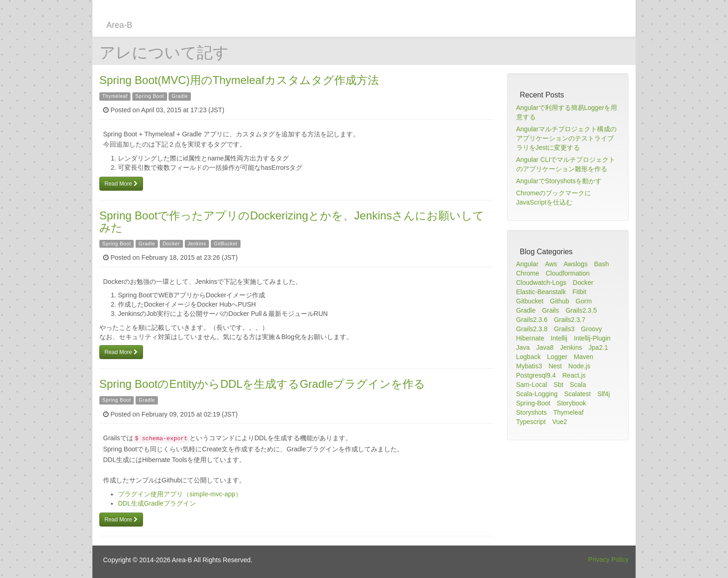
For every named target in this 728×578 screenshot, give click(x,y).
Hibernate (530, 338)
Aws (551, 264)
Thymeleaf (115, 96)
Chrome (528, 273)
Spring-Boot (533, 403)
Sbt (558, 385)
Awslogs (576, 264)
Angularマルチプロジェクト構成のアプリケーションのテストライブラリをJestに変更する (566, 138)
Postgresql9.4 (536, 375)
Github (560, 301)
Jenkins (197, 244)
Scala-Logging (537, 394)
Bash (602, 264)
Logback (529, 357)
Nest (555, 366)
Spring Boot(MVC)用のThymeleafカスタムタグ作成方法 (239, 80)
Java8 (545, 347)
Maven (584, 357)
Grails (550, 310)
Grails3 (564, 329)
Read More (121, 184)
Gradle (180, 96)
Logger (557, 357)
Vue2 (559, 422)
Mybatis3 (529, 366)
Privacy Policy (608, 559)
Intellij (559, 338)
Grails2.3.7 (570, 320)
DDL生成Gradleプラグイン (157, 503)
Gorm (584, 301)
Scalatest (578, 394)
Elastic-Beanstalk (541, 292)
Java (523, 347)
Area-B (119, 25)
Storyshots (532, 412)
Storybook (571, 403)
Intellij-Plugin (592, 338)
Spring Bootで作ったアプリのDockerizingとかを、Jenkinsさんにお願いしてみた (292, 222)
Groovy (591, 329)
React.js (574, 375)
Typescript (531, 422)
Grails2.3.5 (581, 310)
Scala (578, 385)
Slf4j (603, 394)
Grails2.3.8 (532, 329)
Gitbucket (530, 301)
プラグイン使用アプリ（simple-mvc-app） (180, 494)
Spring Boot (149, 96)
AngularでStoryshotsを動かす (559, 181)
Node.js (579, 366)
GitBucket (225, 244)
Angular (527, 264)
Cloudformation (568, 273)
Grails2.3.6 (532, 320)
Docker (171, 244)
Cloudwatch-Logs (541, 283)
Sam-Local (532, 385)
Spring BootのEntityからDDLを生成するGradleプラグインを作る (262, 384)
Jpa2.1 (598, 347)
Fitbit (579, 292)
